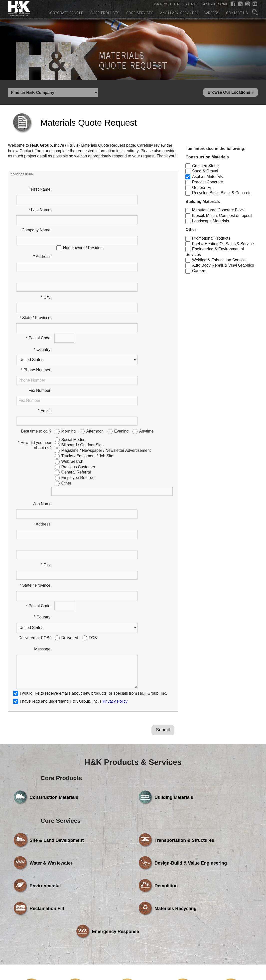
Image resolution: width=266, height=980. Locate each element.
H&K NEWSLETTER (166, 3)
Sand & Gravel (205, 173)
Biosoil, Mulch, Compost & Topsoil (222, 217)
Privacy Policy (115, 538)
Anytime (146, 333)
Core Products (105, 12)
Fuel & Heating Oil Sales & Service (223, 245)
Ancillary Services (178, 12)
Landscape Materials (211, 223)
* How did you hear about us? (35, 347)
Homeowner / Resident (83, 222)
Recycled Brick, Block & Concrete (222, 194)
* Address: (42, 231)
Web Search (72, 364)
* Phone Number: (36, 299)
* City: (46, 254)
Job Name (43, 406)
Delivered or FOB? (35, 486)
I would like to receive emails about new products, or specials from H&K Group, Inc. (93, 530)
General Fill (202, 189)
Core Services (140, 12)
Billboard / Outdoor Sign (83, 347)
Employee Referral (78, 380)
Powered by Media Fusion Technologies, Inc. (50, 930)
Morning (69, 333)
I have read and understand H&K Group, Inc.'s (70, 538)
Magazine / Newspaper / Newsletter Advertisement (106, 353)
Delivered (70, 486)
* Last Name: (40, 202)
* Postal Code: (39, 276)
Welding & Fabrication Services (220, 261)
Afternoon (95, 333)
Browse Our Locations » (231, 93)
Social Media (73, 342)
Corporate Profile (66, 12)
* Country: (43, 288)
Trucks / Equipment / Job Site (87, 358)
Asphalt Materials (207, 178)
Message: (43, 497)
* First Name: (40, 191)
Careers (211, 12)
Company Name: (36, 214)
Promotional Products (211, 240)
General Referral (76, 374)
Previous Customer (78, 369)
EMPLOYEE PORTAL (214, 3)
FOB (93, 486)
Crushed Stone (205, 167)
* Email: (45, 322)
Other (66, 385)
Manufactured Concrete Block (218, 212)
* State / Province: (35, 265)
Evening (122, 333)
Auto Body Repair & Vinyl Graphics (223, 267)
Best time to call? (36, 333)
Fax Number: (40, 311)
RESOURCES (190, 3)
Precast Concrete (208, 184)
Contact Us (237, 12)
